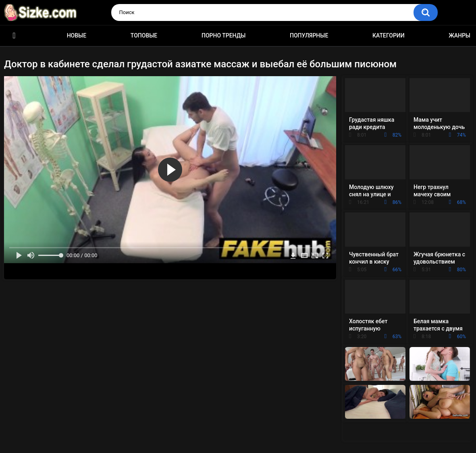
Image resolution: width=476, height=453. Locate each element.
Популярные (309, 35)
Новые (77, 35)
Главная (14, 36)
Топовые (144, 35)
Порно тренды (223, 35)
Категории (389, 35)
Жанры (459, 35)
